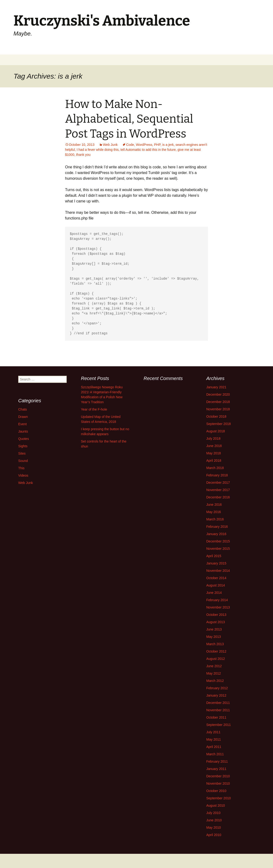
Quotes (24, 439)
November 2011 (218, 710)
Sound (23, 461)
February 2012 (217, 688)
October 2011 (216, 717)
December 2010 (218, 776)
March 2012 (215, 681)
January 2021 (216, 387)
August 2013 (216, 622)
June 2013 (214, 629)
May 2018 (214, 453)
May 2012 (214, 673)
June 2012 (214, 666)
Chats (23, 409)
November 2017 (218, 490)
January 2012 (216, 695)
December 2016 (218, 497)
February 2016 (217, 527)
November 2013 (218, 607)
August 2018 (216, 431)
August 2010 (216, 805)
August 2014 (216, 585)
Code (130, 145)
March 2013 (215, 644)
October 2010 (216, 791)
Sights (23, 446)
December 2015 (218, 541)
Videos (23, 475)
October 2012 (216, 651)
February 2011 (217, 761)
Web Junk (110, 145)
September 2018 (219, 424)
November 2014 (218, 571)
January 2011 (216, 769)
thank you (83, 155)
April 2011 (214, 747)
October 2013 (216, 615)
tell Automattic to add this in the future (148, 150)
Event (22, 424)
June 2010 (214, 820)
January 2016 (216, 534)
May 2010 (214, 828)
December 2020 (218, 394)
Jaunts (23, 431)
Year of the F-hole (94, 409)
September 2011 (219, 725)
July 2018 (213, 438)
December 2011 (218, 703)
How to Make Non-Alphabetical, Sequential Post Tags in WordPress (129, 119)
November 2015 (218, 549)
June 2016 (214, 505)
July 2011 (213, 732)
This (21, 468)
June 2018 (214, 446)
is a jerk (168, 145)
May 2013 (214, 637)
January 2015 (216, 563)
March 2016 (215, 519)
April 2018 (214, 461)
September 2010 (219, 798)
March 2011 (215, 754)
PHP (157, 145)
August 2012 (216, 659)
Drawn (23, 417)
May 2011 (214, 739)
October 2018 (216, 416)
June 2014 (214, 593)
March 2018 (215, 468)
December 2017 (218, 483)
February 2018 (217, 475)
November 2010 (218, 783)
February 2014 (217, 600)
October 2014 (216, 578)
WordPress (144, 145)
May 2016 (214, 512)
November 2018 (218, 409)
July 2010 (213, 813)
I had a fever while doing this (98, 150)
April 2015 (214, 556)
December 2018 (218, 402)
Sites (22, 453)
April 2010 (214, 835)
